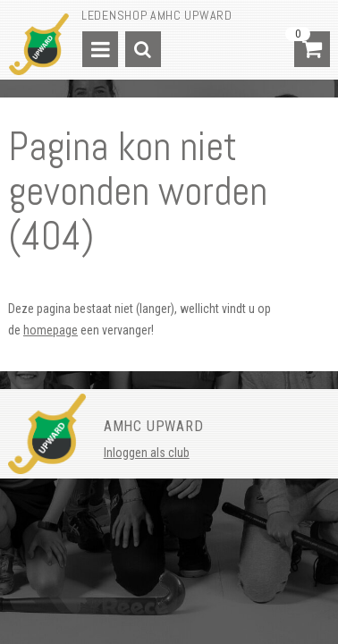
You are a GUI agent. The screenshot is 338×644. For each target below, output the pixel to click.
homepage (51, 330)
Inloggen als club (147, 453)
